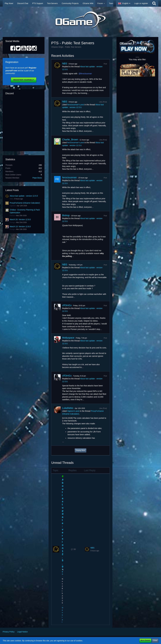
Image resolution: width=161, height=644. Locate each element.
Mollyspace (68, 338)
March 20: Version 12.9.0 (20, 219)
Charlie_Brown (70, 140)
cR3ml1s (67, 305)
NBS (11, 199)
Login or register (141, 3)
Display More (80, 450)
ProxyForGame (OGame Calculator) (25, 203)
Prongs (12, 222)
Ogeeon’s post (73, 411)
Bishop (66, 215)
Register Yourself (24, 80)
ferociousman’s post (76, 105)
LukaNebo (68, 408)
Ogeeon (13, 206)
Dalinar (12, 216)
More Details (145, 640)
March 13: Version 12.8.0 (20, 227)
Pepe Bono (37, 178)
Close (155, 640)
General (62, 615)
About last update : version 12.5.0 (24, 196)
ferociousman (86, 74)
